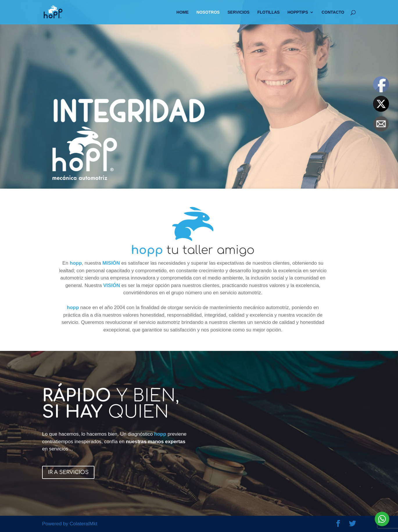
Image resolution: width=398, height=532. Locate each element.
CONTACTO (333, 12)
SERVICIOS (239, 12)
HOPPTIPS (298, 12)
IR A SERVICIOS (68, 472)
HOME (182, 12)
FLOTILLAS (269, 12)
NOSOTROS (208, 12)
